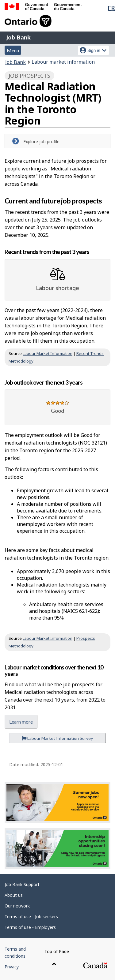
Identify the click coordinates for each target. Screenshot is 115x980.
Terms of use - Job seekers (31, 917)
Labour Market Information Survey (57, 738)
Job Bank (18, 37)
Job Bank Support (22, 884)
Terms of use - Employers (30, 927)
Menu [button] (13, 50)
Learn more (21, 722)
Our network (17, 906)
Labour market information (63, 62)
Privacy (12, 967)
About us (14, 895)
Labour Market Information (48, 353)
